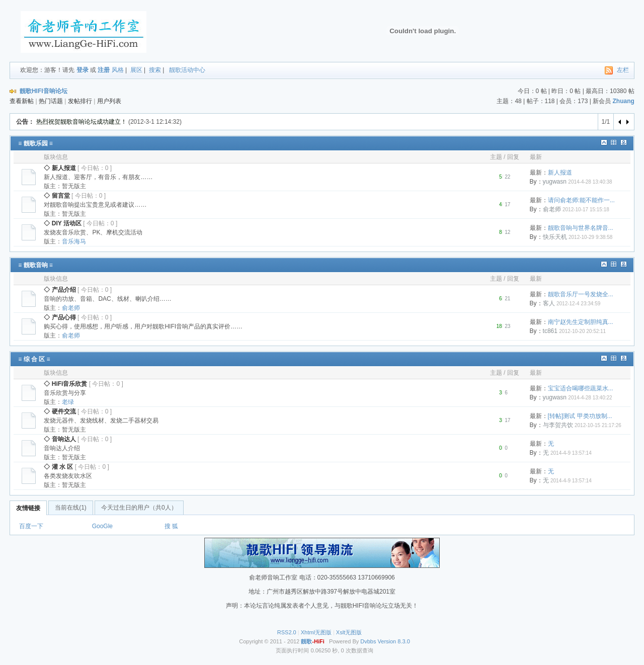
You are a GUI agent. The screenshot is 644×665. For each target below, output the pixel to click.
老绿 (68, 402)
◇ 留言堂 (57, 196)
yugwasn (555, 182)
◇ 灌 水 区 (58, 467)
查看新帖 (22, 101)
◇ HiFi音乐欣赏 (65, 384)
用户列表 (109, 101)
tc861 (550, 331)
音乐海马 (74, 241)
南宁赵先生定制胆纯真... (581, 322)
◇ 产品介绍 (60, 290)
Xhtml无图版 (316, 632)
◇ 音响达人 (60, 439)
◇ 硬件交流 (60, 411)
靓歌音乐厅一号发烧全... (581, 294)
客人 (549, 303)
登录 (83, 70)
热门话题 (51, 101)
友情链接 (28, 508)
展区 (136, 70)
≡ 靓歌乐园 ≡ (35, 143)
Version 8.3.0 (394, 641)
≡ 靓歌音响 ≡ (35, 265)
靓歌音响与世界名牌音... (581, 228)
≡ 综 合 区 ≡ (34, 359)
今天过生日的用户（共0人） (139, 508)
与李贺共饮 (558, 425)
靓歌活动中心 (187, 70)
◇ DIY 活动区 (62, 223)
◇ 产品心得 (60, 317)
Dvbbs (368, 641)
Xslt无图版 (349, 632)
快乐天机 (555, 237)
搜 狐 (171, 526)
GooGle (102, 526)
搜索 (155, 70)
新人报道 (560, 173)
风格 (118, 70)
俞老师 (552, 209)
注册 (104, 70)
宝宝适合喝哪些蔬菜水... (581, 388)
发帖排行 (80, 101)
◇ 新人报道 (60, 168)
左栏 (623, 70)
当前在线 (71, 508)
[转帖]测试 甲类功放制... (580, 416)
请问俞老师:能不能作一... (581, 200)
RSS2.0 (287, 632)
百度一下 (31, 526)
